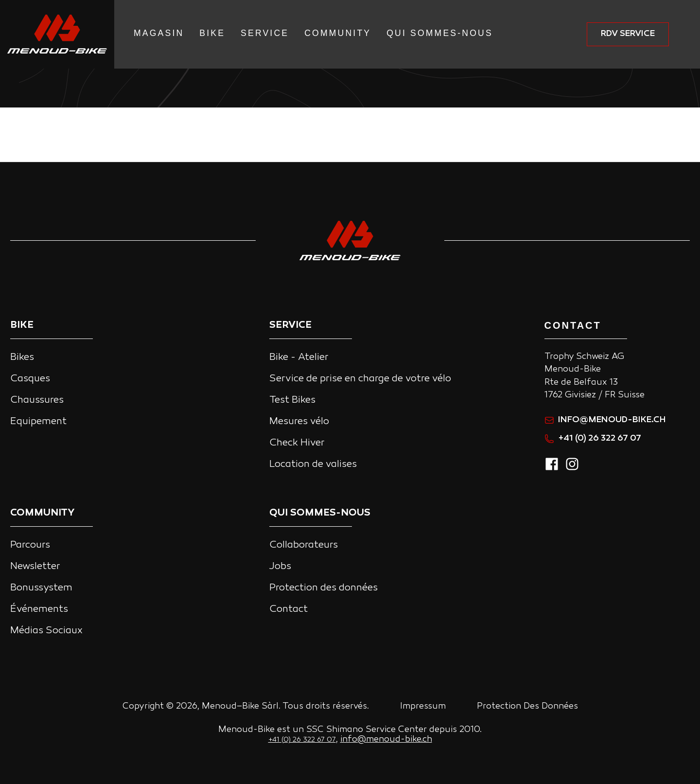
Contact (289, 609)
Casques (30, 379)
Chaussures (37, 400)
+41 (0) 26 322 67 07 (593, 438)
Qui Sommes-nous (440, 33)
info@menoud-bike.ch (605, 420)
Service (265, 33)
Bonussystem (41, 588)
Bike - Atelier (299, 357)
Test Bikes (292, 400)
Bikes (22, 357)
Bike (212, 33)
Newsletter (35, 567)
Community (338, 33)
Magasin (159, 33)
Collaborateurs (304, 545)
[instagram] (572, 469)
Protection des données (324, 588)
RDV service (628, 34)
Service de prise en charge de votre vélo (360, 379)
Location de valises (313, 464)
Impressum (423, 706)
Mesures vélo (299, 422)
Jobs (280, 567)
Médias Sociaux (46, 631)
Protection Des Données (527, 706)
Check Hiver (297, 443)
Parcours (30, 545)
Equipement (38, 422)
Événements (39, 609)
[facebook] (552, 469)
